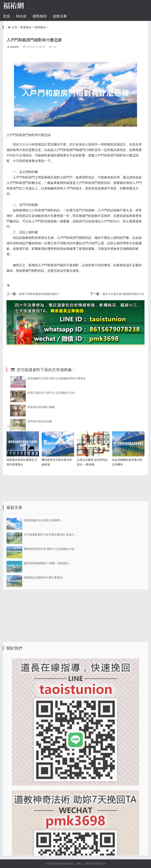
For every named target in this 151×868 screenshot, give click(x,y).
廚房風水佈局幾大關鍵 (41, 458)
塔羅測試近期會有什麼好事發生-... (45, 642)
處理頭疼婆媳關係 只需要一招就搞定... (47, 628)
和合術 (21, 16)
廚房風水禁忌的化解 (40, 472)
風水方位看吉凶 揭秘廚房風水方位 (123, 294)
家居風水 (26, 27)
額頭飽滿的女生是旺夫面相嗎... (43, 585)
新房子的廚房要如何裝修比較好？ (40, 294)
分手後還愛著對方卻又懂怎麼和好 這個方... (50, 599)
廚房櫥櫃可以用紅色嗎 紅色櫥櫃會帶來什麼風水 (57, 429)
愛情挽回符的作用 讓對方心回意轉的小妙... (50, 613)
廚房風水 (40, 27)
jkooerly (14, 47)
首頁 (6, 16)
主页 (15, 27)
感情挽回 (40, 16)
